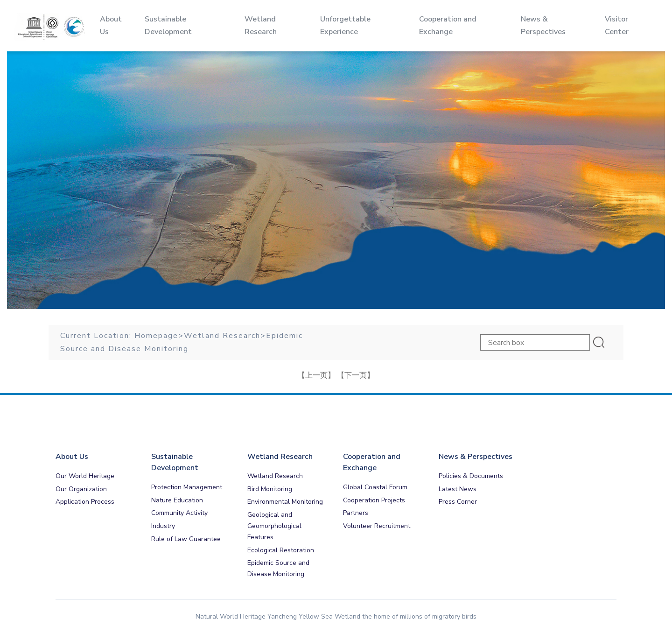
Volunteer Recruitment (377, 526)
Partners (356, 513)
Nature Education (177, 500)
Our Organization (81, 489)
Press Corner (458, 502)
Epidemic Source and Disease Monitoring (278, 568)
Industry (163, 526)
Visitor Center (603, 25)
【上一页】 (316, 375)
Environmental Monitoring (285, 502)
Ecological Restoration (281, 550)
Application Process (85, 502)
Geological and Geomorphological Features (274, 526)
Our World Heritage (85, 476)
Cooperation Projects (374, 500)
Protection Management (187, 487)
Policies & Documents (471, 476)
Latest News (458, 489)
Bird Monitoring (270, 489)
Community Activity (179, 513)
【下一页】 (356, 375)
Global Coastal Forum (375, 487)
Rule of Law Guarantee (186, 539)
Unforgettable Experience (340, 25)
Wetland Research (222, 336)
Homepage (156, 336)
